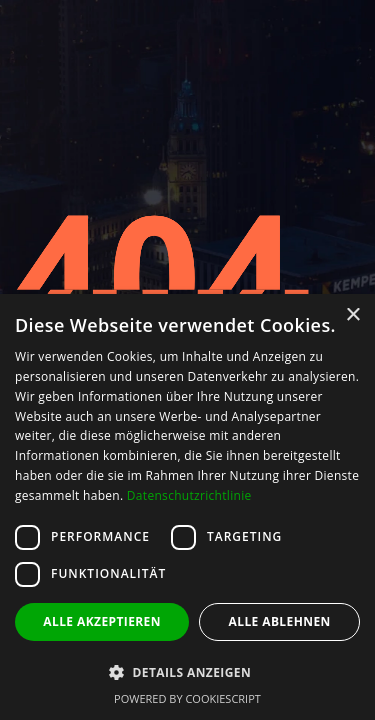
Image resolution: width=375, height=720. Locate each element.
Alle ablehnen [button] (280, 621)
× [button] (352, 315)
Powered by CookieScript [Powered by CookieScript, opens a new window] (187, 698)
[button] (187, 672)
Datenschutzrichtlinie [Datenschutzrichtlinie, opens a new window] (189, 495)
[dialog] (187, 507)
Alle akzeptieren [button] (102, 621)
